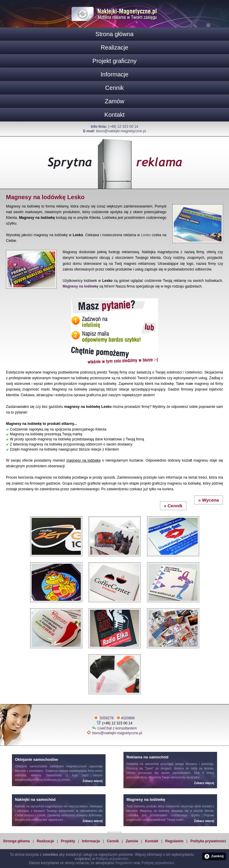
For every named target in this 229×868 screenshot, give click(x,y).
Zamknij (214, 856)
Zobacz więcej (93, 781)
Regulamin (174, 841)
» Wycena (209, 500)
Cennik (114, 88)
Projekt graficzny (114, 61)
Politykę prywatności (158, 863)
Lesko (146, 235)
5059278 (107, 718)
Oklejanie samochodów (31, 766)
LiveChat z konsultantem (117, 728)
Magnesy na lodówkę (81, 286)
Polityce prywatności (112, 859)
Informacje (114, 74)
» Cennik (173, 506)
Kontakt (114, 115)
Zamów (114, 101)
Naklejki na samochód (30, 806)
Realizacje (114, 47)
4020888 (128, 718)
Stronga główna (16, 841)
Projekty (68, 841)
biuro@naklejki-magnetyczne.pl (121, 131)
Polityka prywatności (208, 841)
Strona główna (114, 34)
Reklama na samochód (143, 764)
